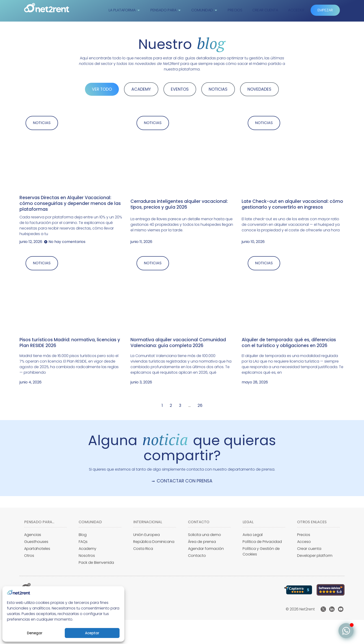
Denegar (35, 633)
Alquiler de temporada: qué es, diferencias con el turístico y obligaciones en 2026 (289, 343)
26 (200, 406)
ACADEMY (141, 89)
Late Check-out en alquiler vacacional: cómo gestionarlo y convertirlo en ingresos (292, 204)
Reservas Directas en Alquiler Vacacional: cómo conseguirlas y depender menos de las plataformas (70, 204)
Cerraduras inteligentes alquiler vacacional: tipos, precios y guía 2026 (179, 204)
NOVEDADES (259, 89)
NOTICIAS (218, 89)
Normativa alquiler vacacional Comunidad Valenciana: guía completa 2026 (178, 343)
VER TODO (102, 89)
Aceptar (92, 633)
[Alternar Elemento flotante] (346, 631)
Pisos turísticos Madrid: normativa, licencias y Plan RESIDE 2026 (70, 343)
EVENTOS (180, 89)
